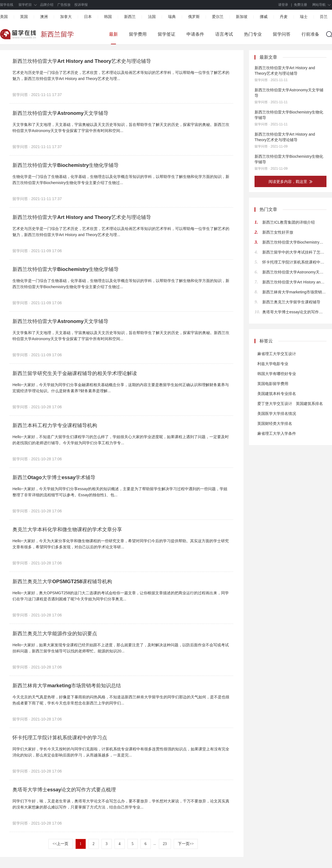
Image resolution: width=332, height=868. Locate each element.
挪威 (264, 17)
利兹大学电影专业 (273, 364)
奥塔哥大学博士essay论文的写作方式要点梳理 (64, 790)
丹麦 (284, 17)
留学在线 (7, 5)
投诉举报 (81, 5)
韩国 (108, 17)
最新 (113, 34)
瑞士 (304, 17)
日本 (88, 17)
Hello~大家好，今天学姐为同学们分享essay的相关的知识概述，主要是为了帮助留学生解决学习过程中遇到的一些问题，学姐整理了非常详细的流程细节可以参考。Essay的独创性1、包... (120, 492)
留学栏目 (25, 5)
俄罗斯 (194, 17)
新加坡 (242, 17)
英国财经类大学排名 (275, 423)
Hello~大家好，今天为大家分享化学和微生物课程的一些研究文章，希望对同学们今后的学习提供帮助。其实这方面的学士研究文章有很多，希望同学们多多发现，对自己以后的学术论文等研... (121, 544)
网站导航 (319, 5)
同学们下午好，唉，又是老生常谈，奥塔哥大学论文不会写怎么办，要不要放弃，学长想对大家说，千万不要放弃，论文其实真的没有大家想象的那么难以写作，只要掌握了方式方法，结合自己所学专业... (121, 804)
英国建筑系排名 (309, 404)
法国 (152, 17)
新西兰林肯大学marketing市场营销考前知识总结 (67, 686)
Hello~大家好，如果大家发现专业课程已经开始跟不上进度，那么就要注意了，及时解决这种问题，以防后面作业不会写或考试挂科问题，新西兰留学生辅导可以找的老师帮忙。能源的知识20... (121, 648)
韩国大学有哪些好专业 (277, 374)
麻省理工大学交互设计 (277, 354)
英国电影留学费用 (273, 384)
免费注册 (300, 5)
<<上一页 (61, 844)
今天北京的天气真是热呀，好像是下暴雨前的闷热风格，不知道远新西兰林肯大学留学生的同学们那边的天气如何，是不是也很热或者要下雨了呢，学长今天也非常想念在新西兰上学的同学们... (121, 700)
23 (165, 844)
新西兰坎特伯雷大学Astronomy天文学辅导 (60, 113)
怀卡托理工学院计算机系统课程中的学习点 (60, 738)
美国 (4, 17)
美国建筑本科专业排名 (277, 394)
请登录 (283, 5)
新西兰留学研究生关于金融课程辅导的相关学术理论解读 (75, 373)
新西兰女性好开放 (278, 232)
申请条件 (195, 34)
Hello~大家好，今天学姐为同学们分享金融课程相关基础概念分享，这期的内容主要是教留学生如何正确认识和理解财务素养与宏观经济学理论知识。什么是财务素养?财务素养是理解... (121, 388)
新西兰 (130, 17)
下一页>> (186, 844)
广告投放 (64, 5)
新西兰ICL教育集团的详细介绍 (289, 222)
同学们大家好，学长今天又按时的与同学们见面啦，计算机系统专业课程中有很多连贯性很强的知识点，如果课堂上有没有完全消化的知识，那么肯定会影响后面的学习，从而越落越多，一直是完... (121, 752)
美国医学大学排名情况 (277, 414)
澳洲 (44, 17)
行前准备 (310, 34)
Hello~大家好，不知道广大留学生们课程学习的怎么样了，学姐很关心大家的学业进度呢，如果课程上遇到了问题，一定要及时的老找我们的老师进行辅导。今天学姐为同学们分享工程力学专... (121, 440)
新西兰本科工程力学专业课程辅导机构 (55, 425)
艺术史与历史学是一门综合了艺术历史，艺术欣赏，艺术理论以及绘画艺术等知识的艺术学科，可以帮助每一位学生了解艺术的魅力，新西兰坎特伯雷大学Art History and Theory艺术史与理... (121, 76)
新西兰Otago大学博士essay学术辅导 (54, 477)
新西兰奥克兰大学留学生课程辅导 (291, 302)
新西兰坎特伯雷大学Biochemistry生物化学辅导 (66, 165)
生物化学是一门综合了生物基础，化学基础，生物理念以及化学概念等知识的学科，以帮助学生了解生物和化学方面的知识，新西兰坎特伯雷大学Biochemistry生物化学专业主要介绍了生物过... (121, 180)
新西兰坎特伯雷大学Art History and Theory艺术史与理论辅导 (82, 61)
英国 (24, 17)
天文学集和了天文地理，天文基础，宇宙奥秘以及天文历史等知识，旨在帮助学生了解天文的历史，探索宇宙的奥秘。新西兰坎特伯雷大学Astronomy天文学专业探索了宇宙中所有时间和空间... (121, 128)
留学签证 (167, 34)
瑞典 (172, 17)
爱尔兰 (218, 17)
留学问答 (282, 34)
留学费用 (138, 34)
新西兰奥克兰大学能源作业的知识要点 (55, 634)
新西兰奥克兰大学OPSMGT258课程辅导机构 (62, 582)
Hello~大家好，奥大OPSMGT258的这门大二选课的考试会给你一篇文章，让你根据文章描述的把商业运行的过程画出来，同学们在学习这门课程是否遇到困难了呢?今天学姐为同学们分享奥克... (121, 596)
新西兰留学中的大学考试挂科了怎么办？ (294, 252)
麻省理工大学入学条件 (277, 433)
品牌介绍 (47, 5)
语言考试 (224, 34)
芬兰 (324, 17)
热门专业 (253, 34)
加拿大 (66, 17)
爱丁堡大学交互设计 (275, 404)
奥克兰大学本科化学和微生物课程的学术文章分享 (67, 529)
